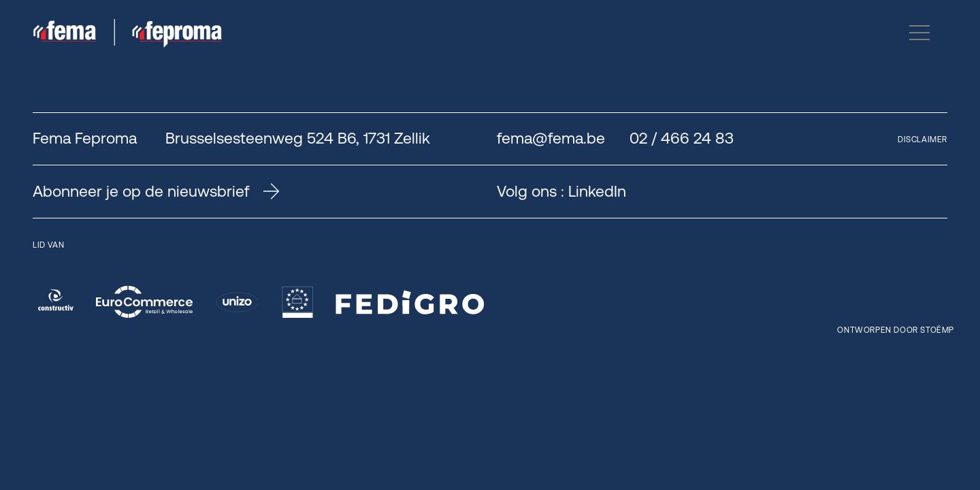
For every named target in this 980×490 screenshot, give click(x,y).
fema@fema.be (551, 138)
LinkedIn (597, 191)
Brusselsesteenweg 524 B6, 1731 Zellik (298, 138)
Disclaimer (922, 140)
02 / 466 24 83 (682, 138)
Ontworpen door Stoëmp (896, 330)
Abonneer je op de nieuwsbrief (156, 191)
